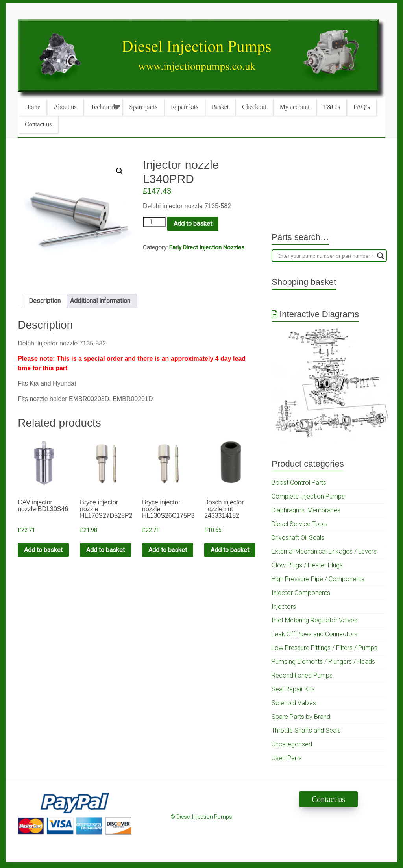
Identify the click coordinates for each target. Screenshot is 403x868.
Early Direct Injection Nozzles (207, 247)
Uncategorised (292, 744)
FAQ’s (362, 107)
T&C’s (332, 107)
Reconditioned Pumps (302, 675)
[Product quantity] (154, 222)
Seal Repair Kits (293, 689)
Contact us (38, 124)
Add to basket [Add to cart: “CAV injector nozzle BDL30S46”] (43, 550)
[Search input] (326, 256)
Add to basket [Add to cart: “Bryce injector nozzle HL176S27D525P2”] (105, 550)
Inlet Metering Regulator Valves (314, 620)
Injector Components (301, 593)
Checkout (254, 107)
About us (65, 107)
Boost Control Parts (299, 483)
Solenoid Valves (294, 703)
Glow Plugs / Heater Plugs (307, 565)
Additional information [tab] (100, 301)
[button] (120, 171)
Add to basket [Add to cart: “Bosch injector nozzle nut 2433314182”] (230, 550)
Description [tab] (45, 301)
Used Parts (287, 758)
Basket (220, 107)
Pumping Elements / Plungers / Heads (323, 662)
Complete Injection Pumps (308, 496)
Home (32, 107)
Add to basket (193, 224)
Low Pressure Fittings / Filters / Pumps (324, 648)
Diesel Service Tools (299, 524)
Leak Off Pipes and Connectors (314, 634)
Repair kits (185, 107)
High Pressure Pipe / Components (318, 579)
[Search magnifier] (381, 256)
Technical (103, 107)
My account (295, 107)
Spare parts (143, 107)
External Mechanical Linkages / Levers (324, 551)
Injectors (284, 607)
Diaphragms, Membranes (306, 510)
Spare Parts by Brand (301, 717)
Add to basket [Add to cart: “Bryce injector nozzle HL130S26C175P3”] (168, 550)
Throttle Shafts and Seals (306, 730)
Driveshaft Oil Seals (298, 538)
